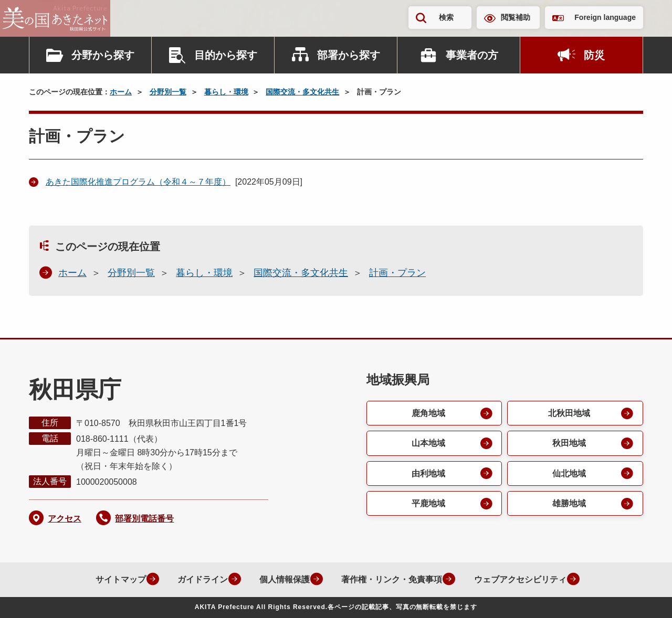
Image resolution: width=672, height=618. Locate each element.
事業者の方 (472, 55)
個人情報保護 (281, 579)
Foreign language (605, 17)
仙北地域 (569, 474)
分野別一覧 (168, 92)
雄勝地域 (569, 504)
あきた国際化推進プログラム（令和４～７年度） (138, 182)
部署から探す (349, 55)
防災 (594, 55)
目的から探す (226, 55)
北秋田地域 (569, 413)
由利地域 (428, 474)
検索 (446, 17)
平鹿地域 (428, 504)
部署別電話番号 (144, 519)
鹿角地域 (428, 413)
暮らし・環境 (226, 92)
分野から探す (103, 55)
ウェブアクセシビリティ (519, 579)
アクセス (65, 519)
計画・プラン (397, 273)
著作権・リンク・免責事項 (390, 579)
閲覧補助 (516, 17)
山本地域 (428, 444)
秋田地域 (569, 444)
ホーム (121, 92)
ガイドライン (198, 579)
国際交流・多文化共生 (302, 92)
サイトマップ (115, 579)
